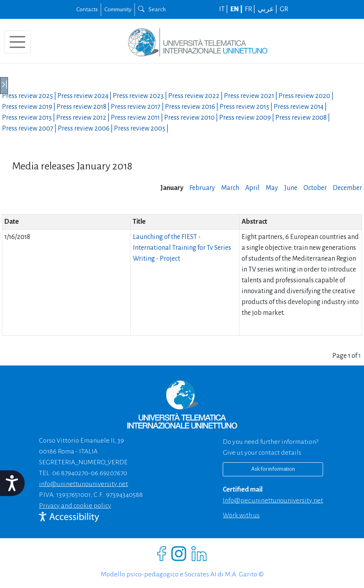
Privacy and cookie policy (75, 506)
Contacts (87, 9)
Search (152, 9)
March (230, 188)
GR (284, 9)
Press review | (30, 96)
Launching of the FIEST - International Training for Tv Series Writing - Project (182, 248)
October (315, 188)
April (252, 188)
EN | (237, 9)
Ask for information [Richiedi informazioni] (273, 469)
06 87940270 (70, 473)
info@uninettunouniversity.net (83, 484)
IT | (224, 9)
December (347, 188)
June (291, 188)
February (202, 188)
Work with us (241, 515)
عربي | (268, 9)
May (272, 188)
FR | (251, 9)
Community (118, 9)
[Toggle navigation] (17, 42)
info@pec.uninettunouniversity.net (273, 500)
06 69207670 (109, 473)
